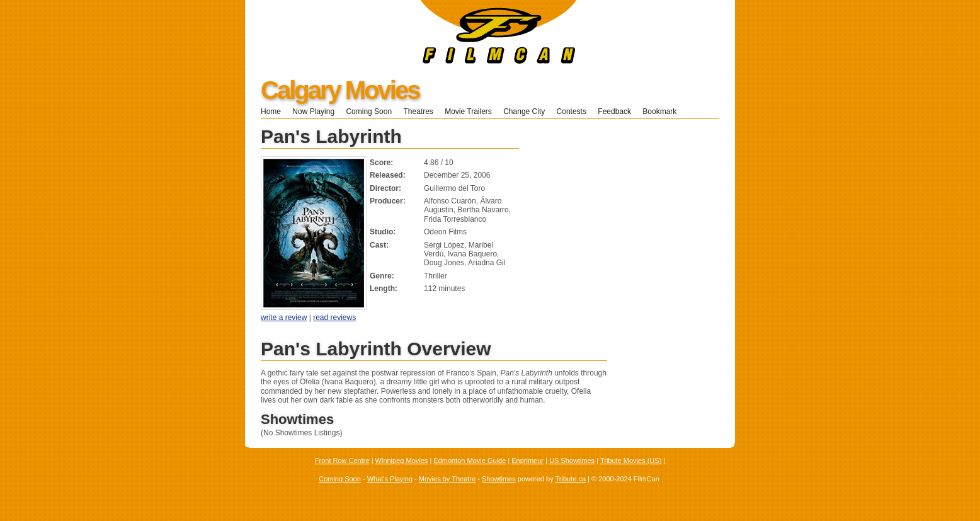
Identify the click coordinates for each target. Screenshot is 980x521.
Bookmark (664, 112)
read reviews (334, 318)
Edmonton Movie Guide (470, 461)
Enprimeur (527, 461)
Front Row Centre (342, 461)
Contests (572, 112)
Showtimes (499, 479)
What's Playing (390, 479)
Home (271, 112)
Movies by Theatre (447, 479)
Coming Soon (369, 112)
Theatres (418, 112)
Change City (524, 112)
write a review (284, 318)
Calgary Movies (340, 90)
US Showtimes (572, 461)
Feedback (614, 112)
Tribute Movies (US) (631, 461)
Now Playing (313, 112)
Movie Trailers (468, 112)
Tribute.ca (571, 479)
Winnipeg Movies (402, 461)
